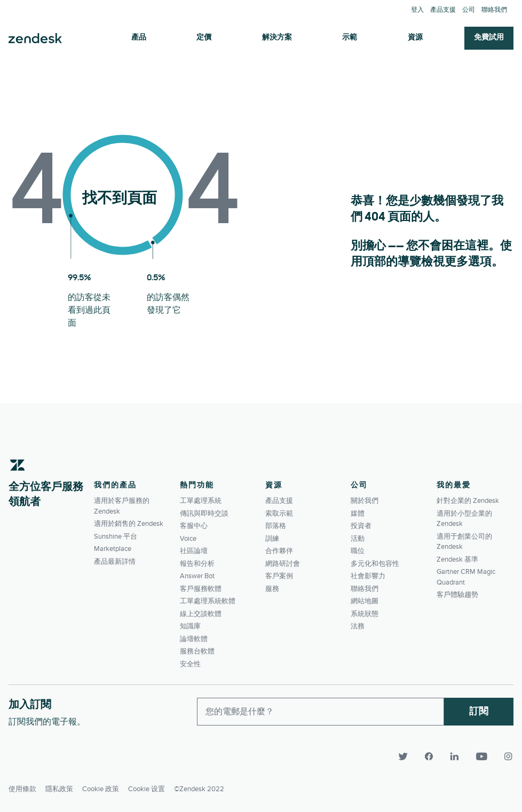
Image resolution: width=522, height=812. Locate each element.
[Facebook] (430, 756)
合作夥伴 (279, 551)
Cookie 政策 (101, 789)
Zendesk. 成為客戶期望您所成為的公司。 (35, 38)
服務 (272, 589)
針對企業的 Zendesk (468, 501)
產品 (139, 38)
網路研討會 (283, 564)
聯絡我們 (494, 10)
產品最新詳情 (115, 562)
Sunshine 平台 (116, 537)
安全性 (190, 664)
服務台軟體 (197, 651)
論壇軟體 (194, 639)
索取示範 (279, 514)
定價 (204, 38)
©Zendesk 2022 (199, 789)
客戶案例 (279, 576)
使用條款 (22, 789)
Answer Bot (197, 576)
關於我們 (365, 501)
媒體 (358, 514)
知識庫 (190, 626)
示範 (350, 38)
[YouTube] (483, 756)
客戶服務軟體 (201, 589)
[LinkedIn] (456, 756)
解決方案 (277, 38)
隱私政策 (59, 789)
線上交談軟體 (201, 614)
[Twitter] (405, 756)
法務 (358, 626)
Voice (188, 539)
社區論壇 (194, 551)
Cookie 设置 (147, 789)
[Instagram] (505, 756)
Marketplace (113, 549)
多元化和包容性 (375, 564)
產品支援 (443, 10)
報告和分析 (197, 564)
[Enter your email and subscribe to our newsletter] (321, 712)
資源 (415, 38)
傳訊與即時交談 (204, 514)
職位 (358, 551)
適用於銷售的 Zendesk (129, 524)
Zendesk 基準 (457, 559)
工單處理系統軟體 (208, 601)
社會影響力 (368, 576)
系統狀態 (365, 614)
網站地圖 (365, 601)
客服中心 (194, 526)
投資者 (361, 526)
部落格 (276, 526)
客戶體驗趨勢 (457, 595)
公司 (469, 10)
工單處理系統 (201, 501)
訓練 (272, 539)
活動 (358, 539)
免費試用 (489, 38)
